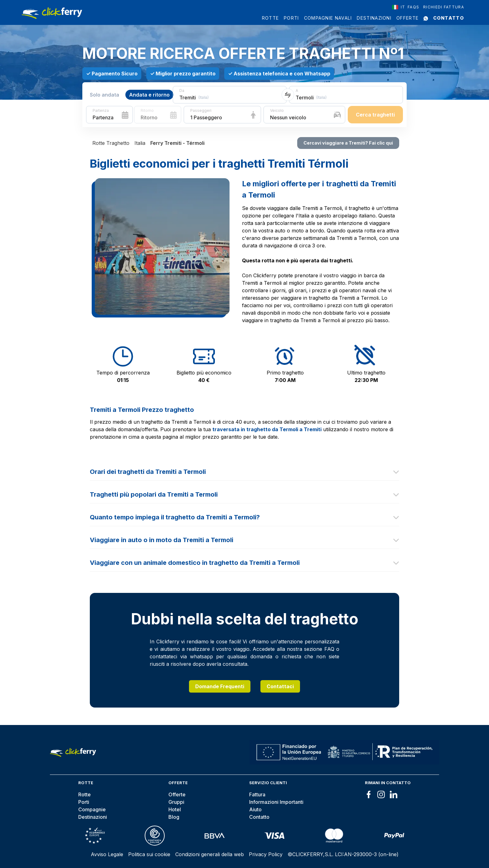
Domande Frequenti (220, 686)
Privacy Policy (266, 854)
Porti (291, 18)
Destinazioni (374, 18)
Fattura (257, 794)
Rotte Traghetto (111, 143)
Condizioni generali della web (210, 854)
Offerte (407, 18)
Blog (174, 817)
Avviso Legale (107, 854)
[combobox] (399, 7)
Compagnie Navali (328, 18)
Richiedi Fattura (444, 7)
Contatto (449, 18)
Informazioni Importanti (276, 802)
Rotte (271, 18)
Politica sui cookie (149, 854)
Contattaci (280, 686)
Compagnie (92, 809)
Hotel (175, 809)
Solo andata (104, 95)
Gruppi (176, 802)
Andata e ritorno (149, 95)
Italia (140, 143)
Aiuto (255, 809)
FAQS (413, 7)
